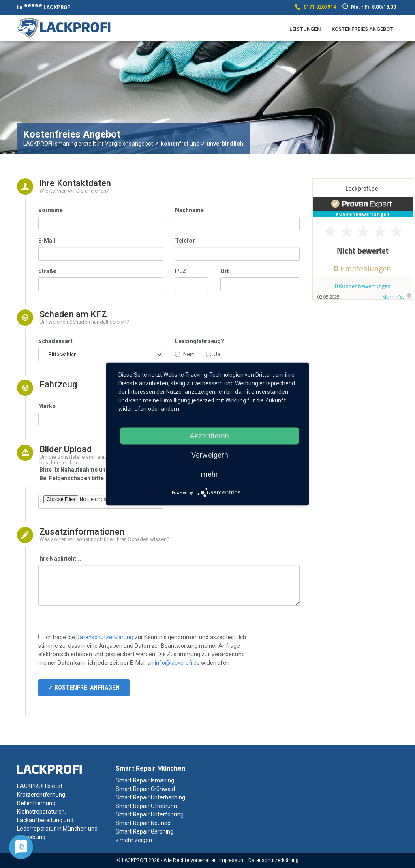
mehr (210, 474)
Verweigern (210, 455)
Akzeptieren (210, 436)
